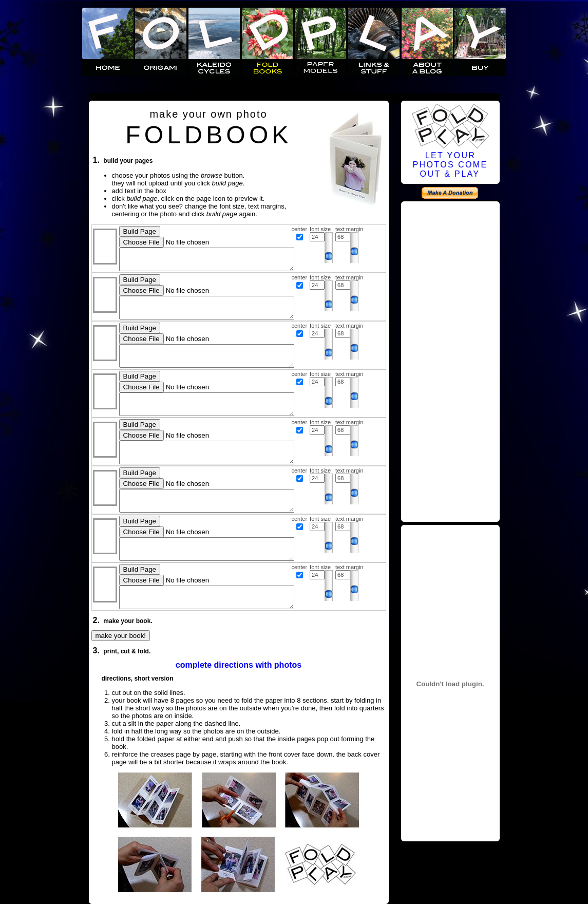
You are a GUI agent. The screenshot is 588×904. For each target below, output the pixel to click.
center (300, 229)
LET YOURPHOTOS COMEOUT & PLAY (450, 165)
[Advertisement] (450, 360)
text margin (349, 229)
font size (320, 229)
